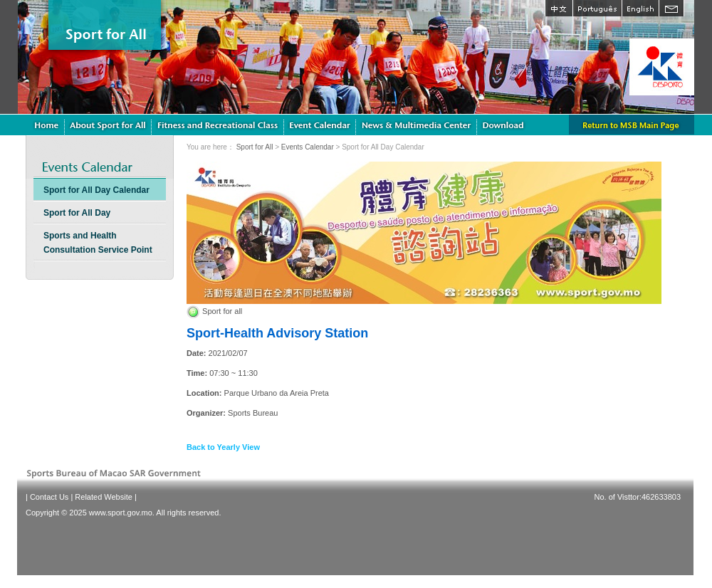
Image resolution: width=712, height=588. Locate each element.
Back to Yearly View (223, 447)
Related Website (104, 497)
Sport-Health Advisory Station (277, 333)
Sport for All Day (77, 213)
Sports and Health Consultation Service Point (98, 243)
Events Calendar (308, 147)
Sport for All (255, 147)
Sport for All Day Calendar (96, 190)
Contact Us (49, 497)
